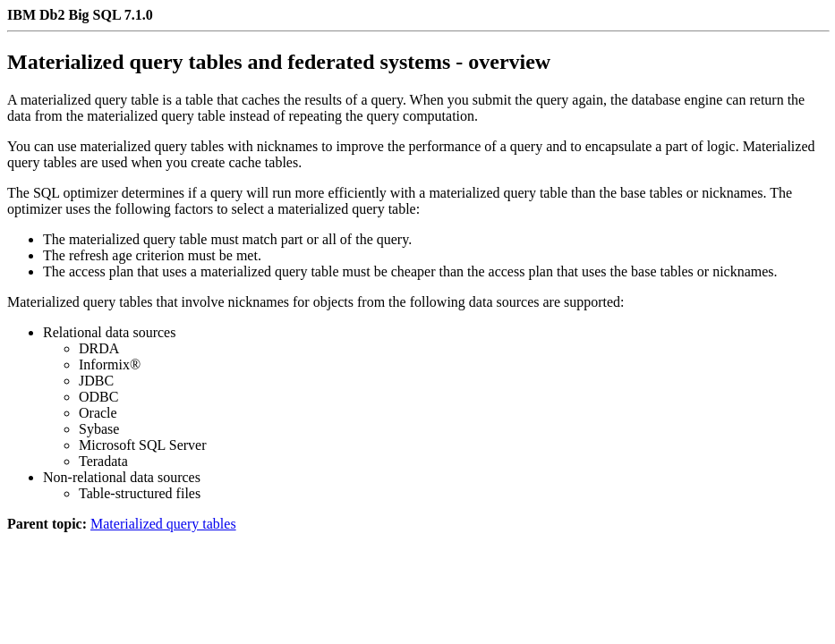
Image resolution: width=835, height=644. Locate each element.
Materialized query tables (163, 524)
